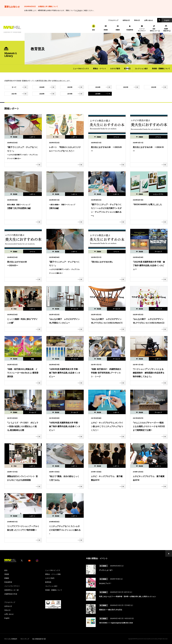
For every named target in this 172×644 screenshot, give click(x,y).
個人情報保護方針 (39, 639)
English (7, 618)
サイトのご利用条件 (11, 639)
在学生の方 (126, 20)
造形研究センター (11, 590)
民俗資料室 (8, 582)
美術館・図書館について (161, 68)
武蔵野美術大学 (11, 594)
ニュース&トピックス (81, 68)
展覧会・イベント (99, 68)
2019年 (76, 94)
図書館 (7, 578)
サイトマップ (25, 639)
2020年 (48, 94)
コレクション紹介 (141, 68)
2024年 (103, 87)
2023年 (131, 87)
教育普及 (127, 68)
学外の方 (137, 20)
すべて (20, 87)
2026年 (48, 87)
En (167, 20)
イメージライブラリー (12, 586)
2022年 (159, 87)
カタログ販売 (115, 68)
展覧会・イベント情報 (53, 574)
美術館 (7, 574)
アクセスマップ (113, 20)
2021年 (20, 94)
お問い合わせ (149, 20)
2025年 (76, 87)
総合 (6, 570)
